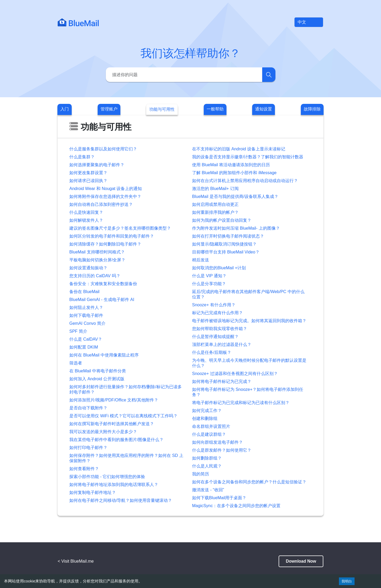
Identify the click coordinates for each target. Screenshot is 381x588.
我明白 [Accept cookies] (347, 581)
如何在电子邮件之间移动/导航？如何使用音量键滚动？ (121, 500)
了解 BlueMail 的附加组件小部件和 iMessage (234, 173)
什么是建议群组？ (209, 434)
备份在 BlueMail (84, 292)
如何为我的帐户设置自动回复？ (222, 220)
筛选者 (76, 363)
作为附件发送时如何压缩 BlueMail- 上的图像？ (236, 228)
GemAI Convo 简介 (87, 323)
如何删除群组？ (207, 458)
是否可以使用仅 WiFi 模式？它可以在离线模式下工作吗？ (123, 416)
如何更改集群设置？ (88, 173)
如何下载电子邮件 (86, 315)
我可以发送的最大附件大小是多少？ (103, 432)
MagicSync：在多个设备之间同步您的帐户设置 (236, 506)
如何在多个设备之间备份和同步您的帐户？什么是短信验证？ (249, 482)
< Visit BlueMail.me (76, 561)
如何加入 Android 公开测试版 (97, 379)
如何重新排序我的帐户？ (215, 212)
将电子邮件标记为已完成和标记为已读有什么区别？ (241, 403)
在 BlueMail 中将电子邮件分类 (98, 371)
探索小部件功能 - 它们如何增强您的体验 (107, 477)
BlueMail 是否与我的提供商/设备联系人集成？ (235, 196)
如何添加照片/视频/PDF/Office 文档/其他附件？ (114, 400)
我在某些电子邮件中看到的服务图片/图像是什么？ (116, 440)
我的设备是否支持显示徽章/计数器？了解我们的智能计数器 (248, 157)
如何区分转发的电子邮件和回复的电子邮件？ (112, 236)
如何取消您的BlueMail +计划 (219, 268)
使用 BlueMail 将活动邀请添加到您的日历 (231, 165)
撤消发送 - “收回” (208, 490)
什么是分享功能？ (209, 284)
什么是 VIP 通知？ (209, 276)
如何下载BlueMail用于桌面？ (219, 498)
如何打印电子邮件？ (88, 448)
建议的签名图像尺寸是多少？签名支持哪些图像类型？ (120, 228)
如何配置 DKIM (84, 347)
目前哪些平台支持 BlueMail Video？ (226, 252)
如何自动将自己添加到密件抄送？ (101, 204)
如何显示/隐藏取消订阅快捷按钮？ (224, 244)
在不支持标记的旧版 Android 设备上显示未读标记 (239, 149)
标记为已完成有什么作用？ (217, 313)
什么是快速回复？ (86, 212)
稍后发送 (201, 260)
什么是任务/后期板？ (212, 352)
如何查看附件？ (84, 469)
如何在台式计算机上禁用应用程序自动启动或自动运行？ (245, 181)
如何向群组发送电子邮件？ (217, 442)
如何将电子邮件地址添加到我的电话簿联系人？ (114, 485)
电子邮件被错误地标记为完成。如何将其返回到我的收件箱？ (249, 321)
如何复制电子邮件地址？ (93, 492)
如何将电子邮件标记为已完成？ (222, 381)
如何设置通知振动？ (88, 268)
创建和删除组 (205, 418)
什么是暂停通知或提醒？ (215, 337)
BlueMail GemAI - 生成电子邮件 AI (102, 300)
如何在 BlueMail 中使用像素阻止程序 (104, 355)
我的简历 (201, 474)
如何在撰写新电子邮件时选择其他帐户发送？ (112, 424)
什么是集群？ (82, 157)
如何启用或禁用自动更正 (215, 204)
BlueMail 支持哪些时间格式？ (97, 252)
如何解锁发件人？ (86, 220)
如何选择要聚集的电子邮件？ (97, 165)
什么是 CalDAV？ (86, 339)
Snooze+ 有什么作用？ (214, 305)
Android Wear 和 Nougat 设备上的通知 (106, 189)
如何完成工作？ (207, 411)
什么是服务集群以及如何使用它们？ (103, 149)
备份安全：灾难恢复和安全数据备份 (103, 284)
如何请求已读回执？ (88, 181)
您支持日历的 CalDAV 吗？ (95, 276)
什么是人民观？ (207, 466)
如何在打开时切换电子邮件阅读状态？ (228, 236)
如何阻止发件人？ (86, 307)
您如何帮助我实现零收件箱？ (220, 329)
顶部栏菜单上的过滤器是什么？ (222, 344)
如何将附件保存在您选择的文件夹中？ (105, 196)
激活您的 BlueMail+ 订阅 (215, 189)
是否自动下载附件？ (88, 408)
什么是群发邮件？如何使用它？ (222, 450)
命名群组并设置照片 (211, 426)
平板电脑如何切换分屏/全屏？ (97, 260)
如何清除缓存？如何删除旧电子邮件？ (105, 244)
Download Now (301, 561)
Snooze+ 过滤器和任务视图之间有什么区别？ (235, 374)
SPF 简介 (78, 331)
